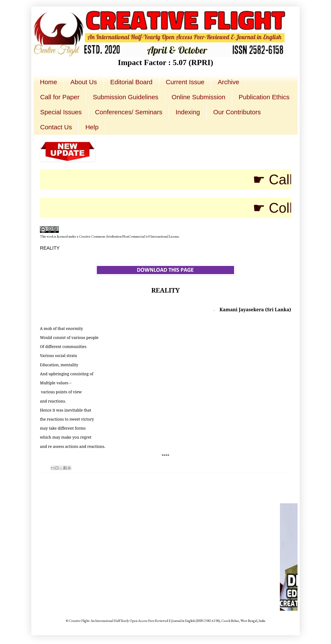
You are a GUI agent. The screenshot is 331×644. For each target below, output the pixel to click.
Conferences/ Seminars (128, 112)
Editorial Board (131, 82)
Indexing (188, 112)
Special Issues (61, 112)
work (50, 236)
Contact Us (56, 127)
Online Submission (199, 97)
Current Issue (185, 82)
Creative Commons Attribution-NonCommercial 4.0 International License (129, 236)
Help (92, 127)
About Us (84, 82)
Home (49, 82)
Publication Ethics (264, 97)
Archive (228, 82)
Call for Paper (60, 97)
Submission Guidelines (125, 97)
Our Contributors (237, 112)
